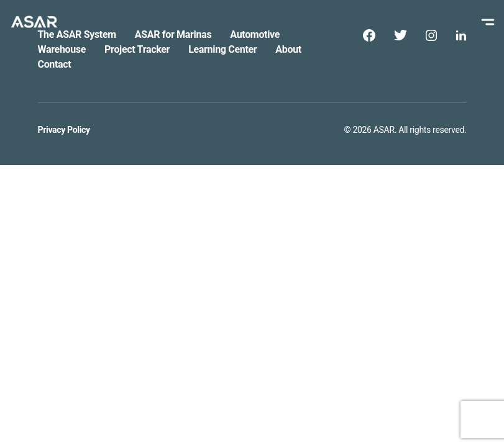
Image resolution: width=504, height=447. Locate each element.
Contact (55, 64)
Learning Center (222, 49)
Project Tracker (137, 49)
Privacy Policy (64, 130)
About (288, 49)
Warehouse (62, 49)
